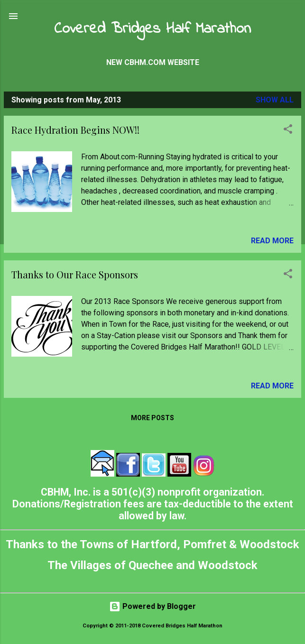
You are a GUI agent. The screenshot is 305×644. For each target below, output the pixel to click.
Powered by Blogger (152, 606)
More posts (152, 418)
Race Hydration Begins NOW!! (75, 130)
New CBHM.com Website (153, 62)
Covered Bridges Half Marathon (152, 29)
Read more (272, 241)
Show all (275, 100)
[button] (288, 131)
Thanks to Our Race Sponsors (75, 274)
